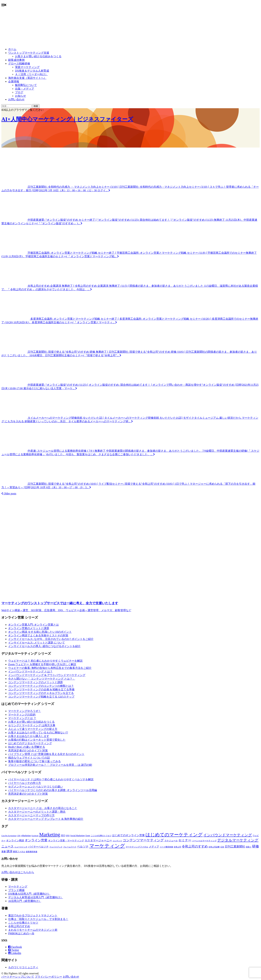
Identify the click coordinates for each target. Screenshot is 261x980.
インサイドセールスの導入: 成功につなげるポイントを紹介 (44, 646)
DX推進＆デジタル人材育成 (32, 71)
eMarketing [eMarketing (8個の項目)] (26, 836)
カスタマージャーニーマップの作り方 (31, 815)
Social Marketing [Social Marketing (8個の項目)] (77, 836)
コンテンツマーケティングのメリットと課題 (36, 682)
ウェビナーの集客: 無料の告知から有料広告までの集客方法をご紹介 (50, 668)
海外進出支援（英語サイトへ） (27, 78)
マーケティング (18, 887)
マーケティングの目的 (22, 715)
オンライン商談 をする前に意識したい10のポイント (40, 632)
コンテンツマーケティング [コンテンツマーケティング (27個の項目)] (143, 840)
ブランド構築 (16, 890)
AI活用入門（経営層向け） (25, 901)
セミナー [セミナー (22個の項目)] (185, 840)
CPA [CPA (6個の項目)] (19, 836)
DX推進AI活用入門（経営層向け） (29, 894)
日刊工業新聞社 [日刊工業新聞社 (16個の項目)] (235, 847)
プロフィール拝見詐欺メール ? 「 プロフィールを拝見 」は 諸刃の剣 (50, 765)
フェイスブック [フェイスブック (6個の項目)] (56, 847)
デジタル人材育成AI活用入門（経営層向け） (36, 897)
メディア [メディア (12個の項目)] (154, 847)
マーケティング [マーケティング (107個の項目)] (107, 846)
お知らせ (20, 96)
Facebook (15, 947)
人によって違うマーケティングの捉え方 (33, 729)
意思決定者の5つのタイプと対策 (28, 750)
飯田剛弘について (26, 85)
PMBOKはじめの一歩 (21, 933)
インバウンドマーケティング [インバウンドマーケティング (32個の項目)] (228, 835)
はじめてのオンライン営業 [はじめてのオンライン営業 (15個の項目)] (128, 835)
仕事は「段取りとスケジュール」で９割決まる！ (38, 919)
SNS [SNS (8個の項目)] (68, 836)
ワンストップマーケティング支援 (29, 53)
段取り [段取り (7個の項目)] (249, 847)
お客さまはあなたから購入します (29, 736)
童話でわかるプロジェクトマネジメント (33, 915)
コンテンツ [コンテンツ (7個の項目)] (117, 841)
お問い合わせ (16, 99)
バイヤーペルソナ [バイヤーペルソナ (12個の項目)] (38, 847)
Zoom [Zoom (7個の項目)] (88, 836)
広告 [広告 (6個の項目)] (222, 847)
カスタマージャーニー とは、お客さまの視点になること (43, 808)
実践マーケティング (27, 67)
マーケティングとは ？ (22, 718)
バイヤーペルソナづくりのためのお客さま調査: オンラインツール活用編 (53, 790)
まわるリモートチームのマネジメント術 (33, 930)
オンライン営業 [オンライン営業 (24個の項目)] (36, 840)
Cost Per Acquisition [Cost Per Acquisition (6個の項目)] (9, 836)
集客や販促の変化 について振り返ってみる (34, 761)
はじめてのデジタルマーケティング (30, 743)
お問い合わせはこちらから (18, 872)
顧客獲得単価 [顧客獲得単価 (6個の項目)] (32, 852)
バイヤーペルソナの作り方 (25, 783)
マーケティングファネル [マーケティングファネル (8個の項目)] (137, 847)
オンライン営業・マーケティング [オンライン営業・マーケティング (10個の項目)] (66, 841)
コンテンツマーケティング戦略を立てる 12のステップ (41, 697)
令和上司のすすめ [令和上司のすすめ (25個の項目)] (195, 846)
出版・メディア (25, 89)
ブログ (19, 92)
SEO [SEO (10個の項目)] (63, 835)
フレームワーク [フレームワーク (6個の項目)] (70, 847)
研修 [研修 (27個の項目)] (256, 846)
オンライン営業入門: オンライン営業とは (33, 625)
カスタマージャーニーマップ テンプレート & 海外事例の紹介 (46, 819)
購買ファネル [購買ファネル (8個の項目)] (19, 852)
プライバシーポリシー (48, 977)
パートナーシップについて (18, 977)
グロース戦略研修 (19, 64)
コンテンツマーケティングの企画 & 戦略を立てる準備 (41, 689)
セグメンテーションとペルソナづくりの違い (36, 787)
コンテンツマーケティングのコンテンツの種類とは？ (41, 686)
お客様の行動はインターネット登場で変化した (37, 740)
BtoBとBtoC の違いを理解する (27, 747)
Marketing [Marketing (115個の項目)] (50, 835)
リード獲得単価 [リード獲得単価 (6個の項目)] (166, 847)
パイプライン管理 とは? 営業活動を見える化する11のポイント (46, 754)
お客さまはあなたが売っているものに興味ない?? (38, 733)
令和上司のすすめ (19, 926)
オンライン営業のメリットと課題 (29, 628)
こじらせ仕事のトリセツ (23, 923)
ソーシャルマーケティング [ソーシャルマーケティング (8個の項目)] (204, 841)
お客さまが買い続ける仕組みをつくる (38, 56)
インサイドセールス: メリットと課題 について (37, 643)
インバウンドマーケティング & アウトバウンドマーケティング (47, 675)
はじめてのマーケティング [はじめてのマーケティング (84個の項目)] (174, 835)
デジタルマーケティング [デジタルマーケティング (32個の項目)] (238, 840)
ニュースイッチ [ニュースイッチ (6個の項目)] (21, 847)
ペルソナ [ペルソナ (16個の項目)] (83, 847)
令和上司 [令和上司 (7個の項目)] (177, 847)
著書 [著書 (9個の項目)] (4, 852)
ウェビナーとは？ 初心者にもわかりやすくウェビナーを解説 (45, 661)
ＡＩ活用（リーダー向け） (31, 74)
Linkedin (15, 953)
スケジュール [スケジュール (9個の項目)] (171, 841)
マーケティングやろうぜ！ (25, 711)
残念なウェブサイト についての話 (29, 758)
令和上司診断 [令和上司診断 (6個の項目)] (214, 847)
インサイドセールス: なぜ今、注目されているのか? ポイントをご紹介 (51, 639)
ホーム (12, 49)
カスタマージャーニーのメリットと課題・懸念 (37, 812)
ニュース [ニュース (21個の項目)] (8, 846)
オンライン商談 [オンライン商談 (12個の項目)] (15, 840)
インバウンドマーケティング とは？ (30, 671)
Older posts (9, 494)
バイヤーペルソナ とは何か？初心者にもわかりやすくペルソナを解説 (51, 779)
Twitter (14, 950)
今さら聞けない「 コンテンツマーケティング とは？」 (42, 679)
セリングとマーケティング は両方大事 (32, 725)
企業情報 (14, 81)
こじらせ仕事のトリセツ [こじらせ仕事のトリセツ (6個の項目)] (101, 836)
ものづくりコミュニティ (23, 967)
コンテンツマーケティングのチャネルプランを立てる (41, 693)
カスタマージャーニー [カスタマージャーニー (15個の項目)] (98, 840)
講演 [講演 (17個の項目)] (9, 851)
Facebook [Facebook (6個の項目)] (35, 836)
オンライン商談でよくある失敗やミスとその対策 (38, 635)
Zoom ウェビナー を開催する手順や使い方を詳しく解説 (42, 664)
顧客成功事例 (16, 60)
